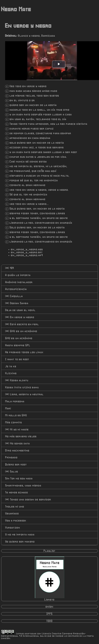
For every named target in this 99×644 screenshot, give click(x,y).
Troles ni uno (15, 507)
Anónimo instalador (19, 282)
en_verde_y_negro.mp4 (27, 255)
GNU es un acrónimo (21, 331)
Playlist (50, 551)
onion (49, 607)
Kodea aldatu (17, 380)
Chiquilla (14, 296)
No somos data (18, 443)
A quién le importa (18, 275)
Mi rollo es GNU (16, 415)
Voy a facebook (16, 521)
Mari (8, 408)
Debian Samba (17, 303)
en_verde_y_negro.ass (27, 249)
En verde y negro (20, 317)
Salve (12, 472)
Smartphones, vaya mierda (23, 486)
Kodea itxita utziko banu (22, 387)
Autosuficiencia (16, 289)
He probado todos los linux (24, 352)
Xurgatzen (13, 528)
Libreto (50, 579)
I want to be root (17, 359)
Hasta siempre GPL (18, 345)
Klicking (11, 373)
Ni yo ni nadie (17, 429)
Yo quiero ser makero (20, 542)
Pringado (11, 457)
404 (10, 268)
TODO (50, 621)
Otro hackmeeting (17, 451)
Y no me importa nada (20, 535)
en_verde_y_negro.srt (27, 252)
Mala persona (15, 401)
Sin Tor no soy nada (19, 478)
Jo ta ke (11, 366)
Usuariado (12, 513)
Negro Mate (16, 9)
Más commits (14, 422)
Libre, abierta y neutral (24, 394)
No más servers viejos (21, 436)
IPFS (50, 614)
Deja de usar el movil (20, 310)
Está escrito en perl (22, 324)
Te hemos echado (17, 492)
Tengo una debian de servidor (28, 500)
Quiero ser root (16, 464)
